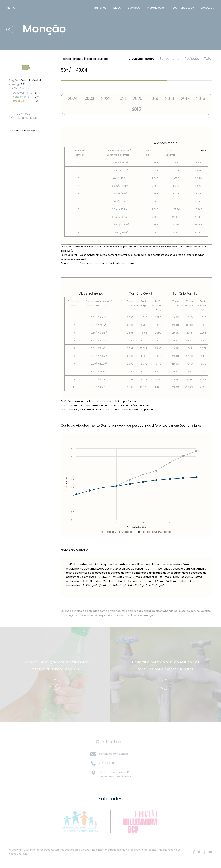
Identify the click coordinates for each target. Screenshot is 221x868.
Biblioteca (207, 8)
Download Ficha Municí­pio (23, 116)
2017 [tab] (185, 98)
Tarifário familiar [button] (21, 89)
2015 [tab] (136, 109)
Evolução (134, 8)
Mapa (117, 8)
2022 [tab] (106, 98)
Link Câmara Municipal (23, 131)
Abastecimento (142, 59)
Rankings (100, 8)
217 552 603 (106, 763)
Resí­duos (192, 59)
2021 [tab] (122, 98)
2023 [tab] (89, 98)
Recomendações (182, 8)
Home (11, 8)
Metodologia (155, 8)
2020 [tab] (138, 98)
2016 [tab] (201, 98)
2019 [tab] (154, 98)
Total (208, 59)
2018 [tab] (170, 98)
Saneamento (170, 59)
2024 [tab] (73, 98)
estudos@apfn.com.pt (114, 754)
